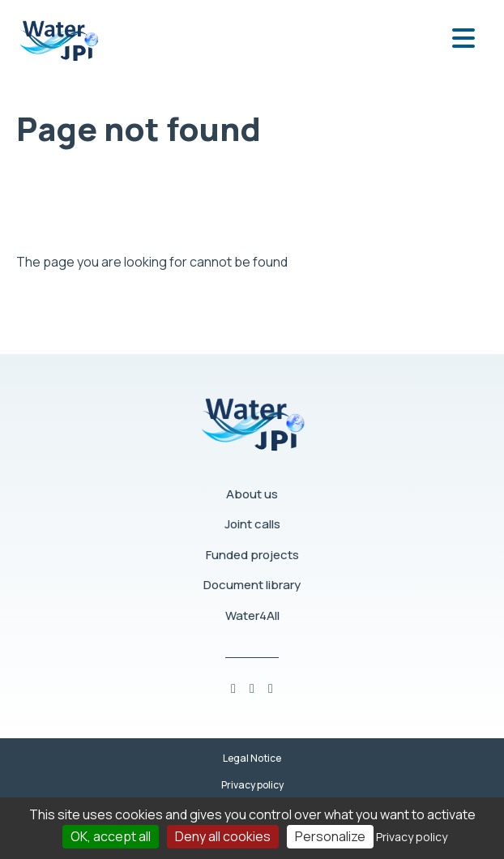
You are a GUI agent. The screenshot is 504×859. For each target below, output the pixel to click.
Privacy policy (252, 785)
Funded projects (252, 555)
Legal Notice (252, 758)
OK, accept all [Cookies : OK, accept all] (111, 836)
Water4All (252, 615)
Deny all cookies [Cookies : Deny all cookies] (223, 836)
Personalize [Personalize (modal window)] (330, 836)
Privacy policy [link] (412, 837)
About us (252, 494)
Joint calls (252, 524)
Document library (252, 585)
